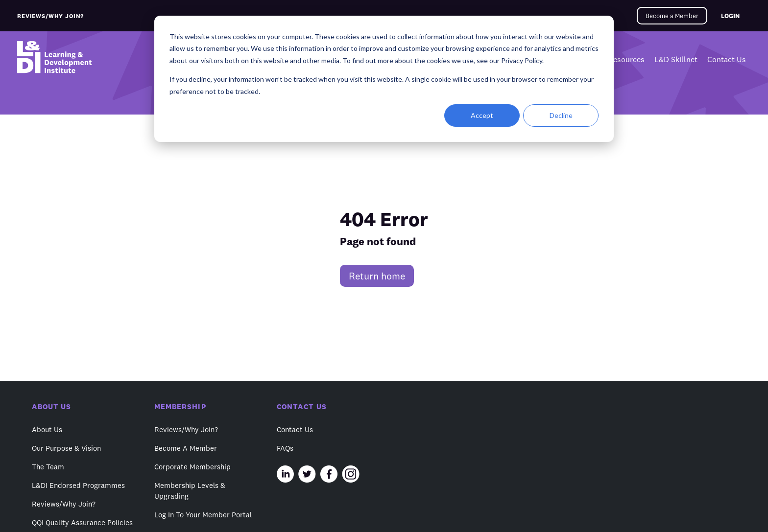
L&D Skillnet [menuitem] (676, 59)
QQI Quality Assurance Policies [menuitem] (82, 522)
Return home (377, 276)
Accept (482, 115)
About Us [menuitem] (47, 429)
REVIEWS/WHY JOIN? (50, 16)
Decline (561, 115)
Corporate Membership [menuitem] (192, 467)
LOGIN (730, 16)
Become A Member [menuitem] (186, 448)
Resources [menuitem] (626, 59)
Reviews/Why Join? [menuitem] (64, 504)
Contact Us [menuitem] (727, 59)
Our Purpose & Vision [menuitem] (66, 448)
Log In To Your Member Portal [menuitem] (203, 515)
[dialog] (384, 79)
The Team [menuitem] (48, 467)
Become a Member (672, 16)
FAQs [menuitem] (285, 448)
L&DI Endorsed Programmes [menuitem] (78, 485)
